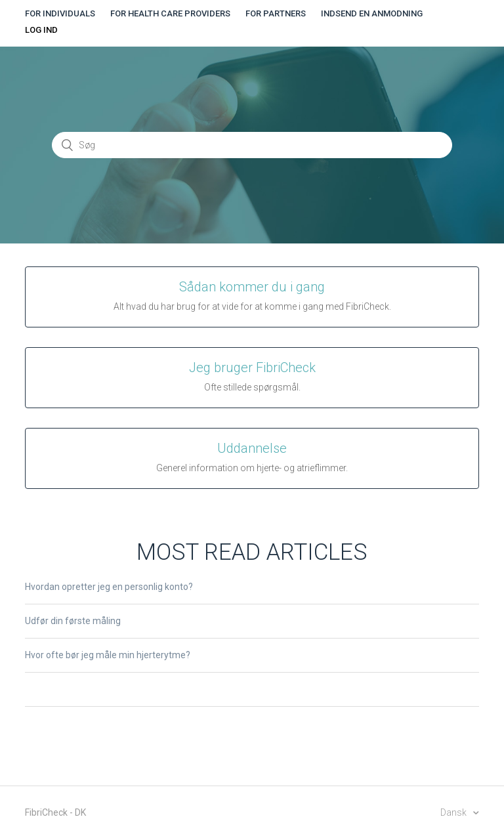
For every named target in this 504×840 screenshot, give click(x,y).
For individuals (60, 13)
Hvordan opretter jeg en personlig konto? (109, 587)
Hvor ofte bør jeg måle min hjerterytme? (108, 655)
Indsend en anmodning (372, 13)
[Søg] (252, 145)
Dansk (454, 812)
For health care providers (170, 13)
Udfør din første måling (73, 621)
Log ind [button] (41, 30)
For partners (276, 13)
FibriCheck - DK (55, 812)
